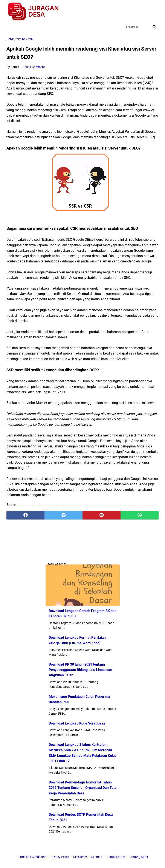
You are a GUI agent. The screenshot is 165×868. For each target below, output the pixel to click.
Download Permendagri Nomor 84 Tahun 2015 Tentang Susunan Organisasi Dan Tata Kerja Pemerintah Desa (83, 788)
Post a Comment (34, 67)
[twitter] (134, 12)
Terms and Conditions (32, 857)
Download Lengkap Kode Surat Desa (77, 723)
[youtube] (144, 12)
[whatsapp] (140, 515)
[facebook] (124, 12)
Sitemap (97, 857)
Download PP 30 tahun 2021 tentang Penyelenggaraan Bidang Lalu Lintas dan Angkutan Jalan (80, 670)
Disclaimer (80, 857)
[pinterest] (102, 515)
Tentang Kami (139, 857)
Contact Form (116, 857)
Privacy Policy (60, 857)
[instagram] (154, 12)
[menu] (9, 27)
